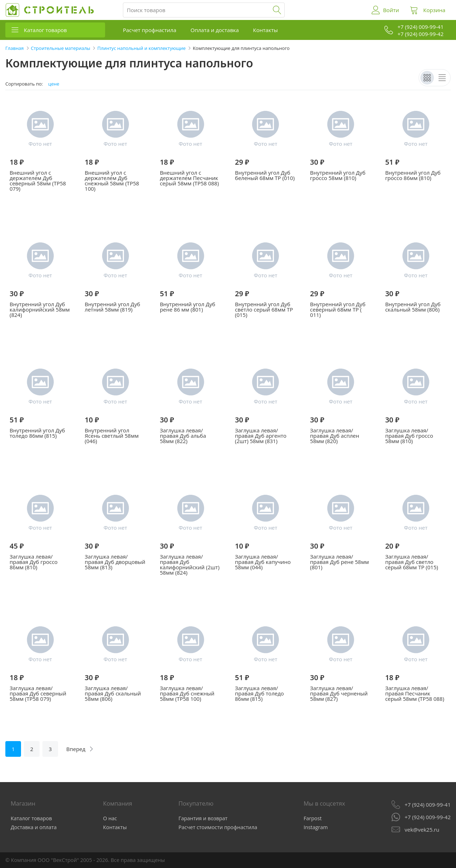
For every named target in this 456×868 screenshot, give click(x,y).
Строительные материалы (61, 48)
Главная (15, 48)
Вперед (76, 749)
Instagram (316, 827)
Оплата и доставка (215, 30)
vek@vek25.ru (422, 830)
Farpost (313, 818)
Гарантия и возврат (203, 818)
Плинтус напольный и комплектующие (141, 48)
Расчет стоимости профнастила (218, 827)
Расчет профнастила (150, 30)
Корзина (434, 10)
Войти (391, 10)
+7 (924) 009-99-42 (428, 817)
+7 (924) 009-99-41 (428, 805)
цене (54, 84)
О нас (110, 818)
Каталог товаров (45, 30)
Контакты (265, 30)
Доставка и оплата (34, 827)
